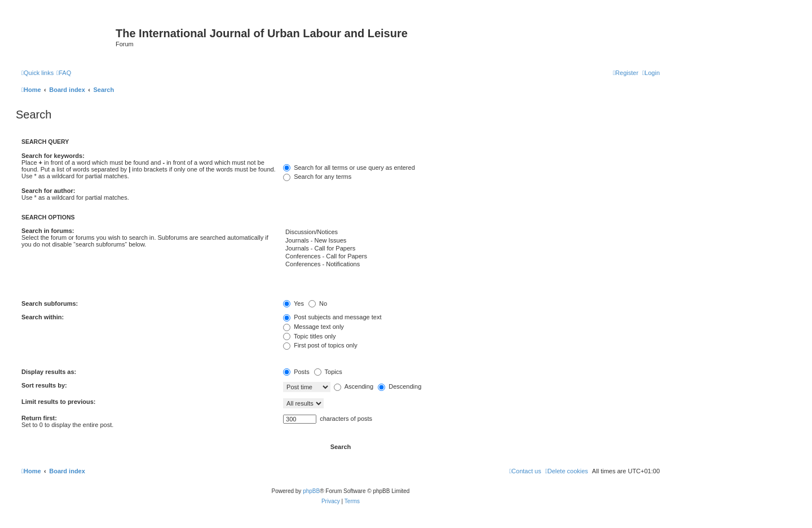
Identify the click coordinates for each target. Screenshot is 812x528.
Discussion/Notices (471, 232)
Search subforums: (50, 303)
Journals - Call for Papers (471, 249)
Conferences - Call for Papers (471, 257)
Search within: (43, 317)
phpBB (311, 491)
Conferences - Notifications (471, 265)
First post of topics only (320, 345)
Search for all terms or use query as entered (349, 168)
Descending (400, 386)
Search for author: (48, 191)
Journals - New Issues (471, 241)
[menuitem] (64, 73)
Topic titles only (309, 336)
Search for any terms (317, 177)
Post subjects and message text (332, 317)
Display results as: (49, 372)
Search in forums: (48, 231)
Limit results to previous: (58, 402)
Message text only (314, 327)
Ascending (354, 386)
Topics (328, 372)
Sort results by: (44, 385)
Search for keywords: (53, 156)
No (318, 303)
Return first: (39, 418)
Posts (296, 372)
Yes (294, 303)
